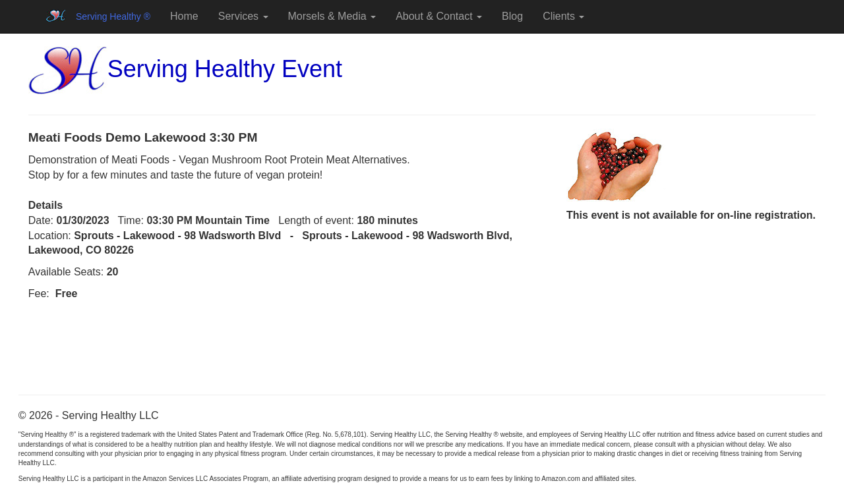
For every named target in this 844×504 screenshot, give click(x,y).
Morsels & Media (332, 16)
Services (243, 16)
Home (184, 16)
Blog (512, 16)
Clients (563, 16)
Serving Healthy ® (113, 16)
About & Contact (439, 16)
